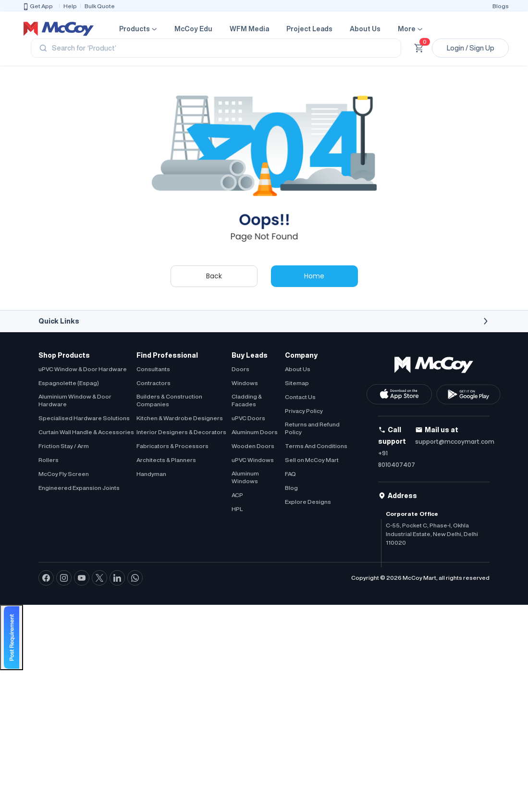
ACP (237, 495)
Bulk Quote (100, 6)
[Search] (216, 48)
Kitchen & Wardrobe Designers (180, 418)
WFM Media (249, 29)
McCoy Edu (193, 29)
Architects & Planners (166, 460)
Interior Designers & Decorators (181, 432)
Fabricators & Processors (172, 446)
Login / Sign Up (471, 48)
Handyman (151, 474)
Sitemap (297, 383)
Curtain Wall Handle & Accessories (86, 432)
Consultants (153, 369)
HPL (237, 509)
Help (70, 6)
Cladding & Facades (247, 400)
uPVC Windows (253, 460)
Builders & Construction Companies (169, 400)
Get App (37, 7)
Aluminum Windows (245, 477)
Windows (245, 383)
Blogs (501, 6)
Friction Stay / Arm (64, 446)
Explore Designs (308, 502)
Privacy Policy (304, 411)
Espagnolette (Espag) (69, 383)
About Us (365, 29)
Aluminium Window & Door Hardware (75, 400)
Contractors (153, 383)
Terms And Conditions (316, 446)
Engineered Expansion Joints (79, 488)
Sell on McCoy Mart (312, 460)
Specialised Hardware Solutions (84, 418)
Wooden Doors (253, 446)
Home (314, 276)
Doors (240, 369)
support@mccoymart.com (455, 442)
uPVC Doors (248, 418)
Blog (291, 488)
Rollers (49, 460)
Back (214, 276)
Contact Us (300, 397)
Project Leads (309, 29)
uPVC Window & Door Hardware (83, 369)
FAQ (290, 474)
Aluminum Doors (255, 432)
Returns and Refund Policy (312, 428)
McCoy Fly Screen (64, 474)
